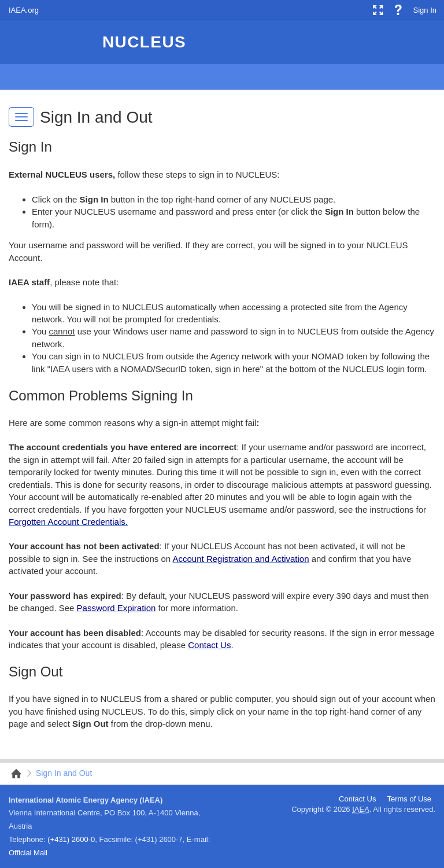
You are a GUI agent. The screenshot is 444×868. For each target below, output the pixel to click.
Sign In (425, 10)
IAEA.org (24, 10)
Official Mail (28, 853)
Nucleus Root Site (13, 774)
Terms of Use (409, 799)
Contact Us (357, 799)
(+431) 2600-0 (71, 839)
